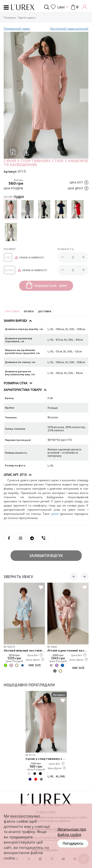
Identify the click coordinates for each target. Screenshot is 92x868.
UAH (61, 7)
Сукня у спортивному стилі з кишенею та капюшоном (46, 758)
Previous (8, 95)
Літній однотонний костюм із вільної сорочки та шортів (68, 650)
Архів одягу (27, 18)
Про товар (12, 311)
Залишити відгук (46, 555)
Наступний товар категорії (69, 29)
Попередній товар (17, 29)
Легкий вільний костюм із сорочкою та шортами (24, 650)
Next (84, 95)
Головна (10, 18)
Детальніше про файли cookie (72, 832)
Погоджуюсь (73, 843)
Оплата (29, 311)
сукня (55, 514)
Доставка (45, 311)
